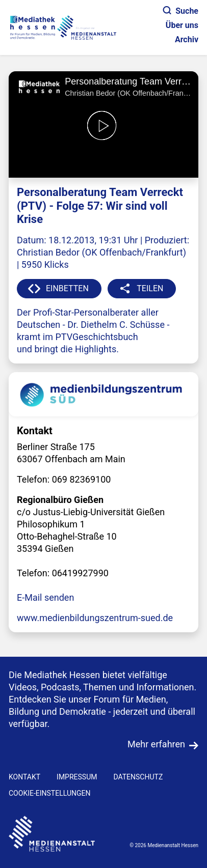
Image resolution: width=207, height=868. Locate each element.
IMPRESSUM (77, 777)
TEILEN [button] (150, 288)
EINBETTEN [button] (67, 288)
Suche (181, 11)
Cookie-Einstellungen (49, 793)
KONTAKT (24, 777)
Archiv (187, 39)
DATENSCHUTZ (138, 777)
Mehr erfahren (156, 744)
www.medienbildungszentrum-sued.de (95, 618)
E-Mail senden (45, 597)
